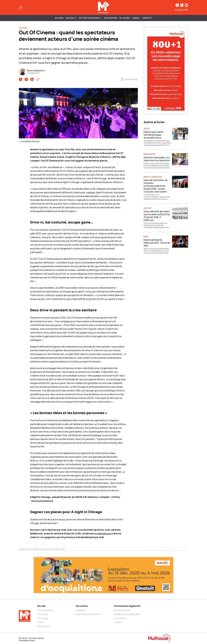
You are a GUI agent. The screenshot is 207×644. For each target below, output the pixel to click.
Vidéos (136, 18)
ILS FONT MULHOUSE (90, 18)
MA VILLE (71, 18)
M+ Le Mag (125, 18)
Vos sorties (111, 18)
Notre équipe (44, 626)
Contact (147, 18)
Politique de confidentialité (127, 614)
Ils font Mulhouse (45, 610)
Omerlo (32, 640)
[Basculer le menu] (21, 7)
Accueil (59, 18)
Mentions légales (122, 610)
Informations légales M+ (127, 606)
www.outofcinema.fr (42, 501)
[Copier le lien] (38, 79)
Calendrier (81, 610)
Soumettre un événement (88, 614)
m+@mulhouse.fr (104, 533)
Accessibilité (120, 618)
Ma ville (41, 606)
